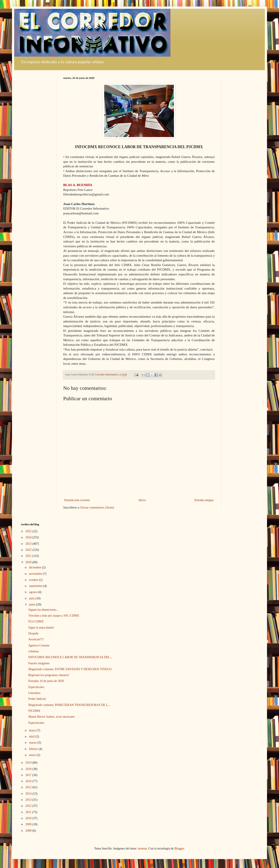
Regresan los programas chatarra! (49, 675)
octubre (34, 580)
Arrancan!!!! (36, 639)
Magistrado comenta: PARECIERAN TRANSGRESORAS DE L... (69, 705)
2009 (29, 824)
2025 (29, 531)
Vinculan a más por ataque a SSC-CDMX (54, 616)
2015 (29, 787)
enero (33, 755)
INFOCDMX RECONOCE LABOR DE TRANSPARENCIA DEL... (70, 657)
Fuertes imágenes (39, 663)
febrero (34, 749)
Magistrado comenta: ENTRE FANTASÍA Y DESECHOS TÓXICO (70, 669)
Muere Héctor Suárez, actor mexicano (52, 717)
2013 (29, 800)
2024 (29, 537)
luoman (142, 849)
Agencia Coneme (39, 645)
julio (32, 598)
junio (32, 604)
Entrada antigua (204, 500)
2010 (29, 818)
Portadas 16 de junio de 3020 (46, 681)
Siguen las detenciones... (43, 610)
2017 (29, 775)
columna (34, 651)
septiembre (36, 586)
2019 (29, 763)
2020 (29, 562)
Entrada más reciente (77, 500)
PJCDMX (34, 711)
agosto (33, 592)
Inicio (142, 500)
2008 (29, 831)
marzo (33, 743)
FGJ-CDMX (36, 621)
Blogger (179, 849)
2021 (29, 556)
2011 (29, 812)
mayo (33, 730)
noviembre (36, 574)
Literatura (34, 693)
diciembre (35, 567)
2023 (29, 544)
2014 (29, 794)
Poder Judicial (37, 699)
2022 (29, 550)
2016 (29, 781)
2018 (29, 769)
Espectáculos (36, 687)
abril (32, 737)
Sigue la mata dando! (41, 628)
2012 (29, 806)
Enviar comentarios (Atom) (97, 508)
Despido (33, 633)
